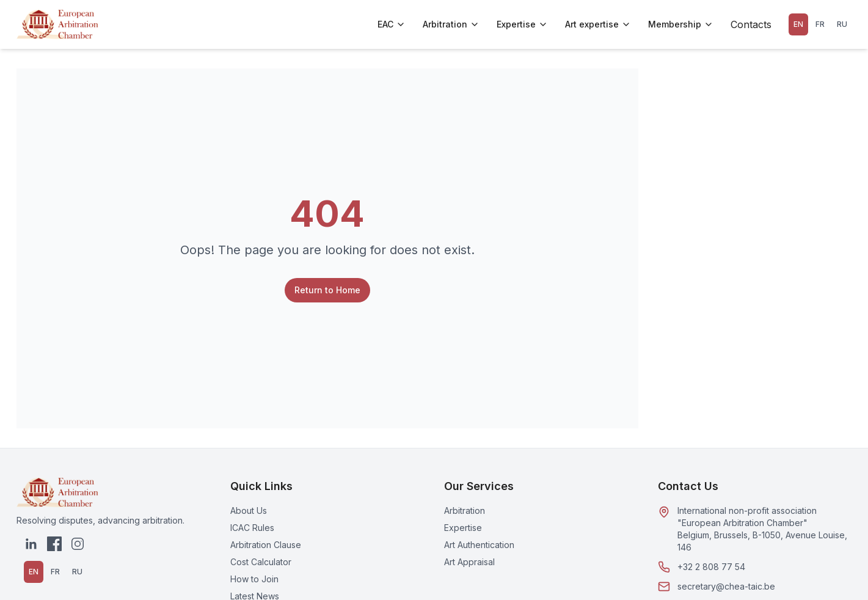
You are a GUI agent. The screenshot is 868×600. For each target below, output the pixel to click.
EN (798, 24)
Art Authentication (479, 545)
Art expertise (598, 24)
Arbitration (451, 24)
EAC (392, 24)
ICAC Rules (252, 528)
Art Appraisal (469, 562)
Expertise (522, 24)
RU (842, 24)
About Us (249, 510)
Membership (681, 24)
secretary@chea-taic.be (726, 586)
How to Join (254, 579)
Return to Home (327, 290)
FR (820, 24)
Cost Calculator (261, 562)
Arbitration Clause (266, 545)
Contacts (751, 24)
